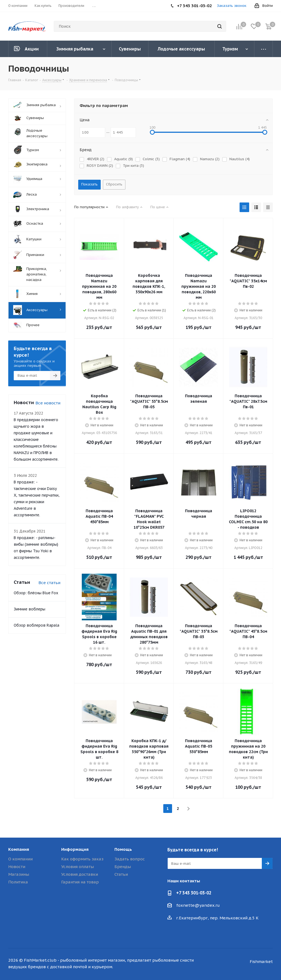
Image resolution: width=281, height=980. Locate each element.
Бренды (123, 867)
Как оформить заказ (82, 859)
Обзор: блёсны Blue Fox (36, 593)
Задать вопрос (130, 859)
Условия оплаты (78, 867)
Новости (17, 867)
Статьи (121, 874)
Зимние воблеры (29, 609)
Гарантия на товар (80, 882)
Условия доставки (80, 874)
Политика (18, 882)
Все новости (48, 403)
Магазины (19, 874)
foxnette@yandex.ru (198, 905)
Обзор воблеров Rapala (36, 625)
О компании (20, 859)
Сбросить (114, 184)
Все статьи (49, 583)
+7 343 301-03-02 (194, 893)
